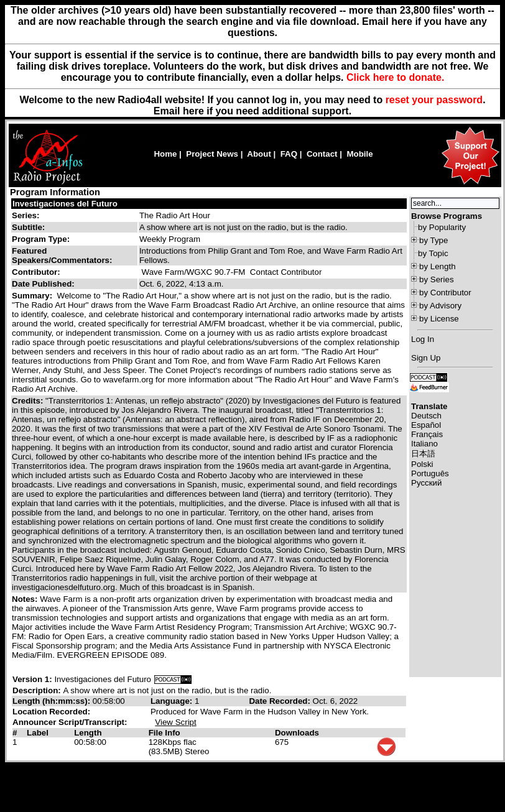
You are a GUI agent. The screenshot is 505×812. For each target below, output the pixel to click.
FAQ (289, 154)
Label (38, 733)
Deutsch (426, 416)
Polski (422, 464)
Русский (426, 483)
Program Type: (41, 239)
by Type (433, 240)
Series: (25, 215)
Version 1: (32, 679)
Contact (322, 154)
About (259, 154)
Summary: (33, 296)
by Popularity (442, 227)
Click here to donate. (395, 77)
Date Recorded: (280, 701)
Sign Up (426, 358)
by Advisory (440, 306)
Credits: (29, 401)
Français (427, 434)
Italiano (424, 444)
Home (165, 154)
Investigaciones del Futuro (65, 204)
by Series (437, 279)
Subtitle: (28, 227)
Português (430, 473)
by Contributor (445, 293)
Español (426, 425)
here (193, 111)
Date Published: (43, 284)
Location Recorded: (51, 712)
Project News (212, 154)
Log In (423, 339)
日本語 (423, 454)
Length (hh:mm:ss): (53, 701)
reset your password (434, 100)
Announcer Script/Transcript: (70, 722)
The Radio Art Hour (175, 215)
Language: (173, 701)
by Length (438, 266)
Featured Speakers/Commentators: (62, 256)
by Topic (433, 253)
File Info (164, 733)
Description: (38, 690)
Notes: (26, 599)
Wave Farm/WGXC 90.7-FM (194, 272)
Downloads (297, 733)
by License (439, 319)
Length (88, 733)
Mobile (359, 154)
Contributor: (36, 272)
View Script (175, 722)
